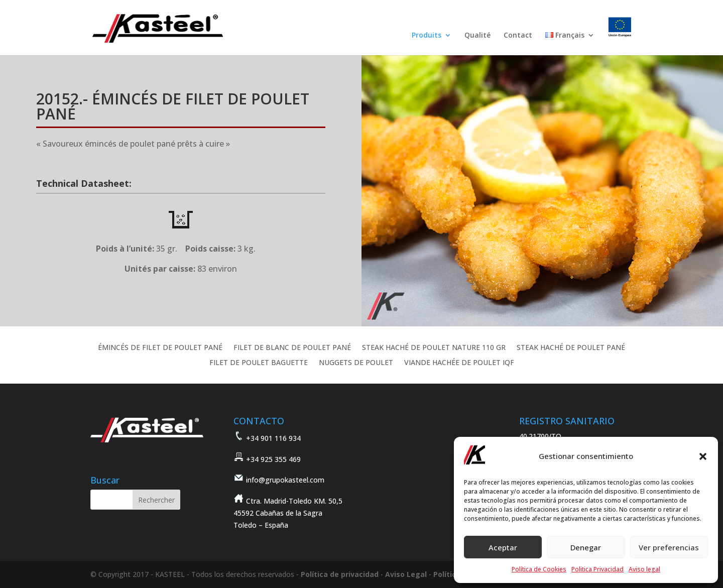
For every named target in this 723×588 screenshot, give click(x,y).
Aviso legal (644, 569)
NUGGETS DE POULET (356, 363)
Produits (427, 36)
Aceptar (503, 547)
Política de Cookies (539, 569)
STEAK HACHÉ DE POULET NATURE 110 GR (434, 348)
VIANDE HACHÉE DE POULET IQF (459, 363)
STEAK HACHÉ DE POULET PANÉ (571, 348)
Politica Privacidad (597, 569)
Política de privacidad (340, 574)
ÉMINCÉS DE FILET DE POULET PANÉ (160, 348)
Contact (518, 36)
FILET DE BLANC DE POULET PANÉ (292, 348)
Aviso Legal (406, 574)
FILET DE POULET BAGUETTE (259, 363)
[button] (703, 456)
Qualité (477, 36)
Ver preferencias (669, 547)
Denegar (586, 547)
